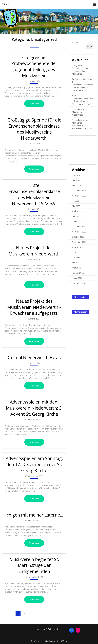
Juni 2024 (76, 175)
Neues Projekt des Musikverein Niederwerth (34, 251)
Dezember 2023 (79, 191)
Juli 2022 (76, 252)
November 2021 (79, 283)
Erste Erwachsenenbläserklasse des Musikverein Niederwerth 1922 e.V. (34, 194)
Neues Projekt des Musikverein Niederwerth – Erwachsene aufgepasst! (34, 307)
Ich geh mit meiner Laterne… (34, 515)
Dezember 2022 (79, 227)
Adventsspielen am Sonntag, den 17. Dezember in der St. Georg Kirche (34, 464)
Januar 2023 (77, 221)
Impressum (40, 629)
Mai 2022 (76, 263)
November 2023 (79, 196)
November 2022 (79, 232)
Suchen (75, 42)
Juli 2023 (76, 201)
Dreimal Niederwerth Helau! (34, 357)
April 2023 (76, 211)
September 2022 (79, 242)
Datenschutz (53, 629)
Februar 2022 (78, 273)
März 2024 (77, 185)
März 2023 (77, 216)
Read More (34, 104)
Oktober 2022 (78, 237)
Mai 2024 (76, 180)
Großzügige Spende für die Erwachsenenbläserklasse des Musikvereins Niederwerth (34, 129)
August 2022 (77, 247)
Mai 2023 (76, 206)
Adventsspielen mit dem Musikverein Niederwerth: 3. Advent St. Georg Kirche (34, 408)
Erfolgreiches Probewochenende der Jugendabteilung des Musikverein (34, 66)
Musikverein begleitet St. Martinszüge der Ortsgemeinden (34, 565)
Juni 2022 (76, 257)
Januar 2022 (77, 278)
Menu (6, 4)
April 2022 (76, 268)
